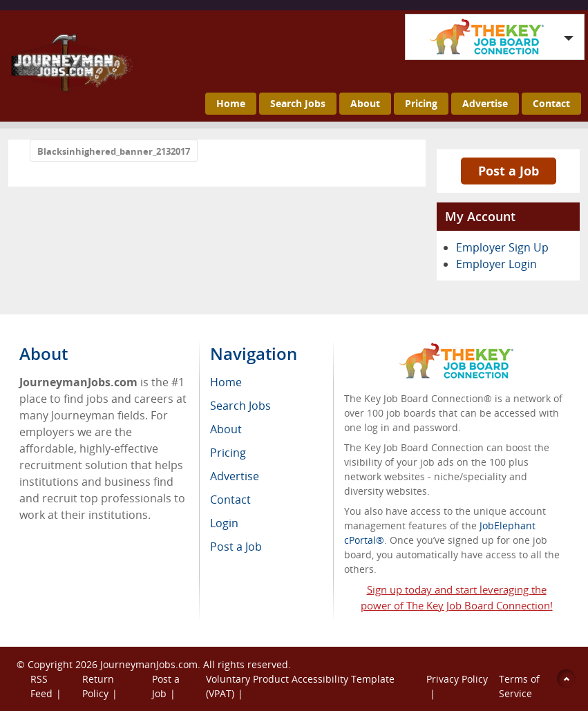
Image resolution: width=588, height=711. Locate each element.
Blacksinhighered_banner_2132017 (114, 151)
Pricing (421, 103)
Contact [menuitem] (230, 500)
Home (231, 103)
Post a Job (509, 171)
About (365, 103)
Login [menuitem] (224, 523)
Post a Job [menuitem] (236, 547)
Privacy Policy (457, 679)
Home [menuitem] (226, 382)
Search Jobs (298, 103)
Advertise (485, 103)
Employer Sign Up (502, 247)
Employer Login (496, 264)
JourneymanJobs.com (149, 664)
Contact (551, 103)
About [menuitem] (226, 429)
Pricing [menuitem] (228, 453)
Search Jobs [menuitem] (240, 406)
